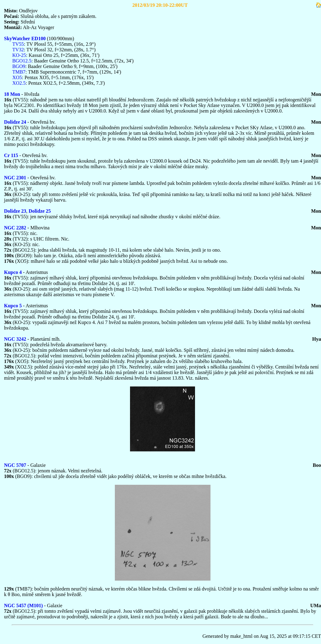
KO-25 (19, 55)
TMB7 (19, 72)
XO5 (17, 77)
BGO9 (19, 66)
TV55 (18, 44)
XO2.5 (19, 83)
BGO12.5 (22, 61)
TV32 (18, 50)
